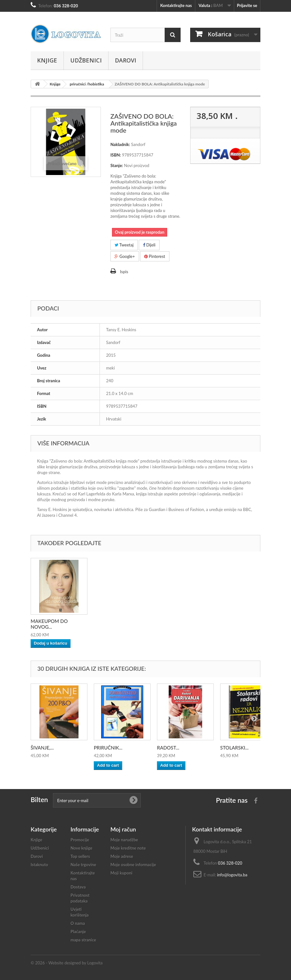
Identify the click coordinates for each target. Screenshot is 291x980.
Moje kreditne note (128, 848)
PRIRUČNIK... (108, 748)
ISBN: (116, 155)
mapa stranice (83, 940)
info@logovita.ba (232, 875)
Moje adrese (122, 856)
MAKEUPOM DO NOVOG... (49, 624)
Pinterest (155, 256)
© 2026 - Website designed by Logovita (67, 963)
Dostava (78, 887)
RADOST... (168, 748)
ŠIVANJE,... (42, 748)
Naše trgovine (83, 865)
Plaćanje (78, 932)
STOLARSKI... (234, 748)
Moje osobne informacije (133, 865)
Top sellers (80, 856)
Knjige (47, 60)
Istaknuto (39, 865)
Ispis (124, 272)
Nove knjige (81, 848)
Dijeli (149, 245)
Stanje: (117, 165)
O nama (78, 923)
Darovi (126, 60)
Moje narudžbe (124, 840)
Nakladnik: (120, 144)
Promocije (80, 840)
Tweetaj (124, 245)
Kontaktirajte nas (176, 5)
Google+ (125, 256)
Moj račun (123, 829)
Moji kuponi (121, 873)
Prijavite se (247, 5)
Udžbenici (86, 60)
